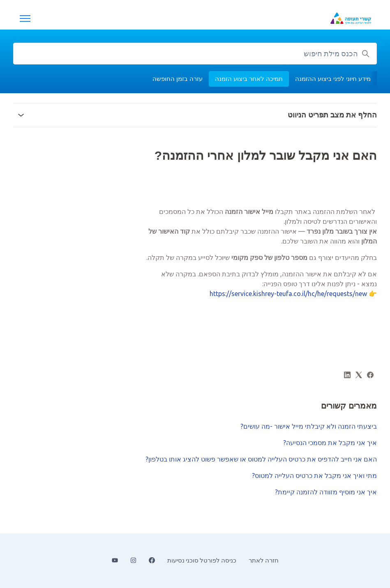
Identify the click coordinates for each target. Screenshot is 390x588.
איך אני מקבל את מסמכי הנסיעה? (330, 443)
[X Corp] (359, 376)
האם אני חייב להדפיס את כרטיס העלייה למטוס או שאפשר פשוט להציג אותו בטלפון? (261, 459)
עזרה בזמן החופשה (178, 79)
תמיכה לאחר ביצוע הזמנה (249, 79)
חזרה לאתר (264, 560)
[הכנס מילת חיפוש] (195, 54)
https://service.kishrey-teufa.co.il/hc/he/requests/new (288, 294)
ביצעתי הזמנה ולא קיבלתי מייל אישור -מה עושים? (309, 426)
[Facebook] (370, 376)
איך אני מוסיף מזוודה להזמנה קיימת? (326, 492)
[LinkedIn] (347, 376)
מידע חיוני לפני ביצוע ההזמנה (333, 79)
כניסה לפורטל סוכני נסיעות (202, 560)
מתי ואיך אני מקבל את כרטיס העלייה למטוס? (314, 475)
